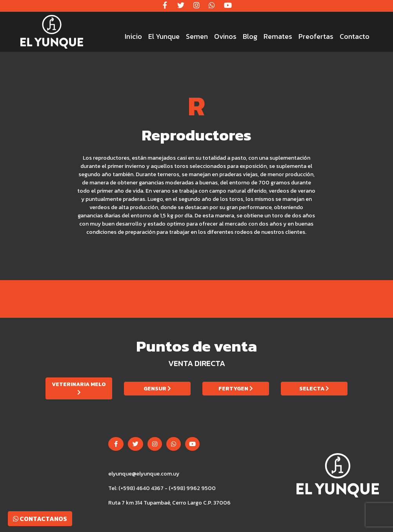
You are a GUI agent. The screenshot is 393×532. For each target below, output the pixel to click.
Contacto (355, 36)
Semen (197, 36)
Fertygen (236, 389)
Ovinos (225, 36)
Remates (278, 36)
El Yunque (164, 36)
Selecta (314, 389)
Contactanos (40, 519)
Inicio (133, 36)
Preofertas (316, 36)
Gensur (157, 389)
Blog (250, 36)
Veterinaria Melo (79, 388)
